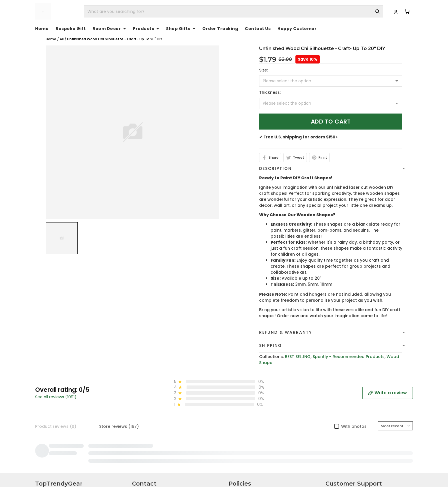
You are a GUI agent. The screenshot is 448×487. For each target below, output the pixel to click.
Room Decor (109, 29)
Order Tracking (220, 29)
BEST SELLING (298, 357)
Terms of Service (246, 397)
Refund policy (243, 415)
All (62, 39)
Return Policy (242, 424)
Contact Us (258, 29)
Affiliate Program (343, 424)
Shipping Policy (244, 406)
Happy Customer (297, 29)
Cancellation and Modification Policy (267, 433)
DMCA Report (321, 468)
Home (42, 29)
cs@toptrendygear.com (163, 406)
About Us (335, 388)
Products (146, 29)
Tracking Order (341, 415)
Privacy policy (243, 388)
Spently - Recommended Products (349, 357)
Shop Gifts (181, 29)
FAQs (331, 406)
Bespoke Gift (71, 29)
